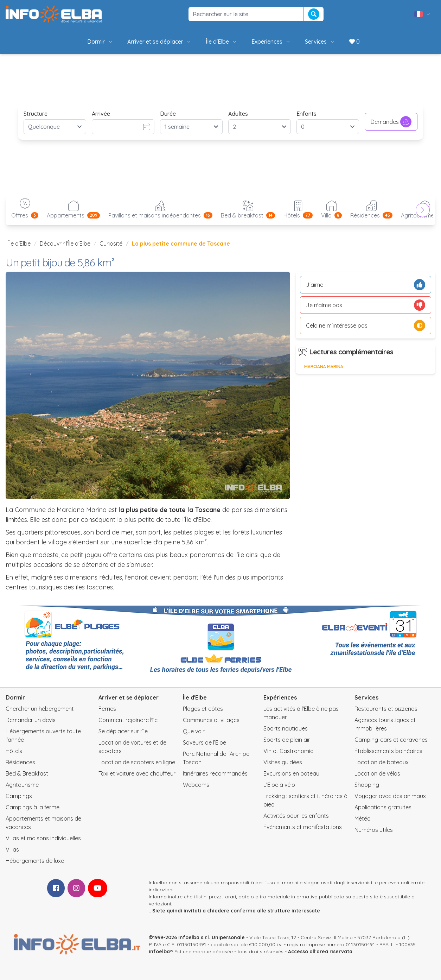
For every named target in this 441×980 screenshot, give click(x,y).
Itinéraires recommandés (215, 773)
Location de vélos (377, 773)
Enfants (306, 114)
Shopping (367, 785)
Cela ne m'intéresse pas (366, 325)
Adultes (238, 114)
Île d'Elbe (222, 42)
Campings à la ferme (33, 807)
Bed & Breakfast (27, 773)
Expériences (271, 42)
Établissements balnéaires (388, 751)
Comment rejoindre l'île (128, 720)
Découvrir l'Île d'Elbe (65, 244)
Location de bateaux (382, 762)
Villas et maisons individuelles (43, 838)
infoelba (159, 951)
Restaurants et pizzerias (386, 709)
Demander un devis (31, 720)
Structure (36, 114)
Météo (363, 818)
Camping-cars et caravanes (391, 740)
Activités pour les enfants (296, 816)
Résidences (20, 762)
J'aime (366, 285)
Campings (19, 796)
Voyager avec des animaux (390, 796)
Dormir (100, 42)
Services (320, 42)
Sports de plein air (287, 740)
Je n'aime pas (366, 305)
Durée (168, 114)
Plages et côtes (203, 709)
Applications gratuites (383, 807)
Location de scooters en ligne (137, 762)
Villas (12, 849)
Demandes (391, 122)
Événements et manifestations (303, 827)
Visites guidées (283, 762)
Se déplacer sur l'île (123, 731)
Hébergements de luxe (35, 861)
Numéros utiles (374, 830)
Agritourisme (22, 785)
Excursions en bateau (291, 773)
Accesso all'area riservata (320, 951)
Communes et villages (211, 720)
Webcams (196, 785)
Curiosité (111, 244)
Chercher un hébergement (40, 709)
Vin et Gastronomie (288, 751)
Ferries (107, 709)
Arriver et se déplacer (159, 42)
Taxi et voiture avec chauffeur (137, 773)
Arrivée (101, 114)
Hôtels (14, 751)
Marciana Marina (324, 366)
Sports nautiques (286, 728)
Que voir (194, 731)
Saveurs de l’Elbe (204, 742)
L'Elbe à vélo (279, 785)
